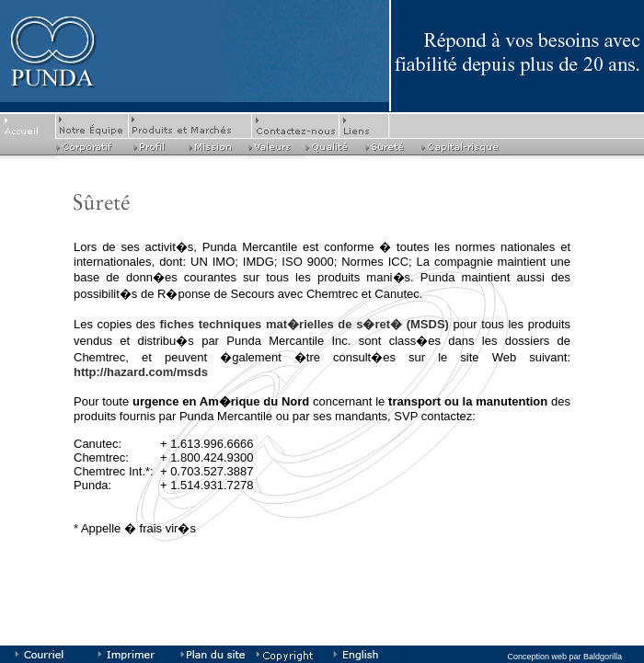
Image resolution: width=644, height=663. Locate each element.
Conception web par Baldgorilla (564, 657)
